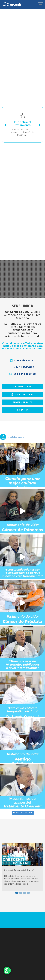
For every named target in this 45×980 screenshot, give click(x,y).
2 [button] (21, 893)
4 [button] (28, 893)
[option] (22, 867)
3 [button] (24, 893)
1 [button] (17, 893)
